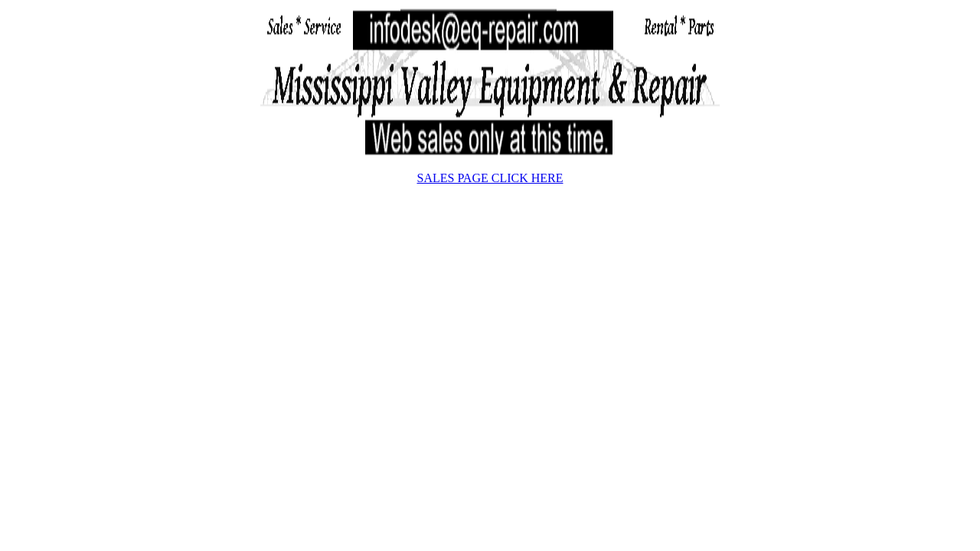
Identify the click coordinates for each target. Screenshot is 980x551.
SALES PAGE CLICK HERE (490, 178)
